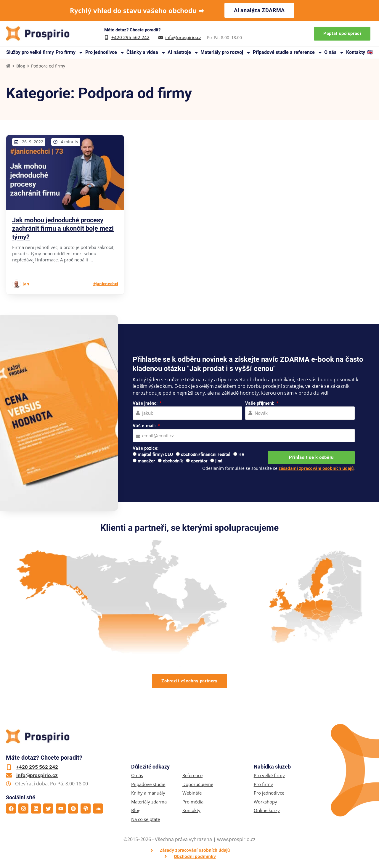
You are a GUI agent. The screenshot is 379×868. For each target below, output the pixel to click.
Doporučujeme (198, 784)
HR (241, 454)
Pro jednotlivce (105, 53)
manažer (146, 461)
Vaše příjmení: (260, 403)
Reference (192, 775)
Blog (21, 66)
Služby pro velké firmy (30, 52)
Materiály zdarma (149, 802)
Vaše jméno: (146, 403)
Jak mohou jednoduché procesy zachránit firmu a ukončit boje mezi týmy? (63, 229)
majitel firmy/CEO (155, 454)
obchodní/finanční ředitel (205, 454)
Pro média (193, 802)
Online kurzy (267, 810)
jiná (219, 461)
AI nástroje (183, 53)
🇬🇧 (370, 52)
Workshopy (265, 802)
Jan (26, 284)
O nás (334, 53)
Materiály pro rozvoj (226, 53)
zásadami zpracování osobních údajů (316, 468)
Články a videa (146, 53)
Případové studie (148, 784)
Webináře (192, 793)
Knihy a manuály (148, 793)
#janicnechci (106, 284)
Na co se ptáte (146, 819)
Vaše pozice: (145, 448)
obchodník (173, 461)
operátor (199, 461)
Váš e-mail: (145, 426)
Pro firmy (69, 53)
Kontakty (356, 52)
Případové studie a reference (288, 53)
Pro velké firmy (269, 775)
